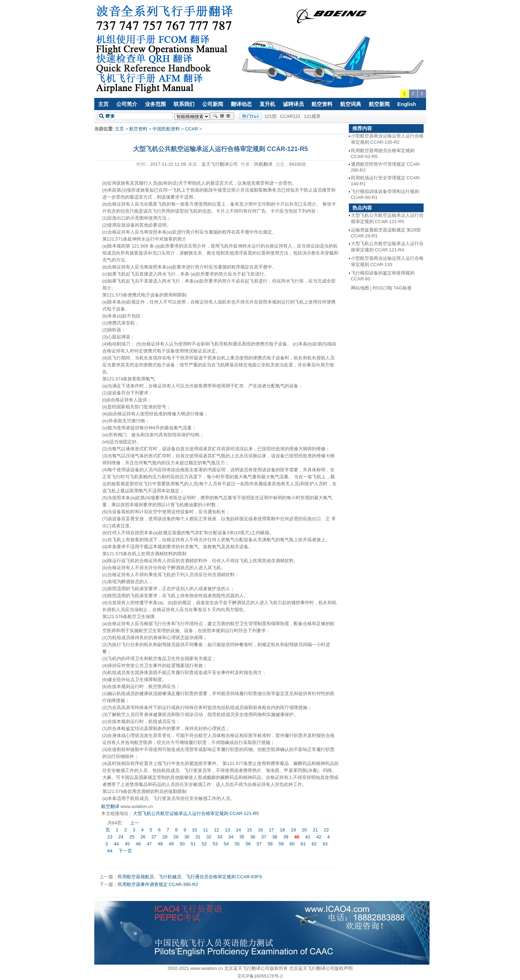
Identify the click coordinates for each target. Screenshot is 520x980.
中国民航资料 (166, 129)
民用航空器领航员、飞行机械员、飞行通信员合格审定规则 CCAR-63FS (190, 877)
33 (220, 837)
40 (296, 837)
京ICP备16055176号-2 (260, 976)
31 (198, 837)
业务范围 (155, 104)
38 (275, 837)
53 (215, 844)
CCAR (192, 129)
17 (271, 830)
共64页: (116, 823)
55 (237, 844)
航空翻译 (110, 806)
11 (205, 830)
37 (264, 837)
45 (127, 844)
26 (143, 837)
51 (193, 844)
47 (149, 844)
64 (110, 851)
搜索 (222, 116)
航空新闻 (379, 104)
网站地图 (360, 288)
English (407, 104)
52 (204, 844)
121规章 (312, 116)
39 (286, 837)
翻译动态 (241, 104)
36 (253, 837)
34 (231, 837)
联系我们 (184, 104)
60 (292, 844)
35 (242, 837)
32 (209, 837)
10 (195, 830)
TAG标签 (403, 288)
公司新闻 (213, 104)
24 (121, 837)
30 (187, 837)
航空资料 (322, 104)
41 (308, 837)
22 (326, 830)
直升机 (267, 104)
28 (165, 837)
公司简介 (127, 104)
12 (217, 830)
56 (248, 844)
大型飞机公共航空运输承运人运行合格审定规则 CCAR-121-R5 (196, 813)
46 (138, 844)
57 (259, 844)
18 (282, 830)
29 (176, 837)
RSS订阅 (382, 288)
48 (160, 844)
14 (238, 830)
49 (171, 844)
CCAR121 (290, 116)
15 (249, 830)
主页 (103, 104)
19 (293, 830)
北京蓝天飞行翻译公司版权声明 (321, 968)
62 (314, 844)
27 (154, 837)
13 (227, 830)
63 (325, 844)
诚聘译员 (293, 104)
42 (318, 837)
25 (132, 837)
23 (110, 837)
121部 (270, 116)
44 (116, 844)
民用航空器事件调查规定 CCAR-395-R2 (158, 884)
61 (303, 844)
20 (304, 830)
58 (270, 844)
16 (260, 830)
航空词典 (351, 104)
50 (182, 844)
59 (281, 844)
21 (315, 830)
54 (226, 844)
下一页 (125, 851)
